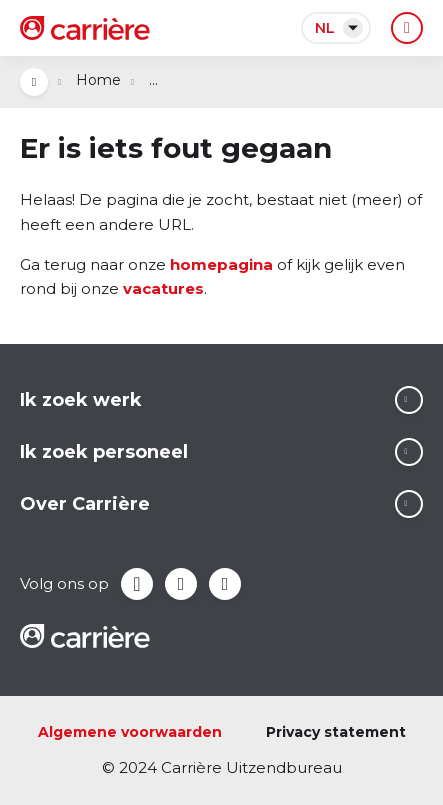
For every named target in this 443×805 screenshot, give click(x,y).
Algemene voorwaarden (130, 732)
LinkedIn (181, 584)
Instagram (225, 584)
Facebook (137, 584)
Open (34, 82)
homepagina (221, 264)
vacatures (163, 288)
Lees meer (409, 400)
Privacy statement (336, 732)
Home (98, 80)
